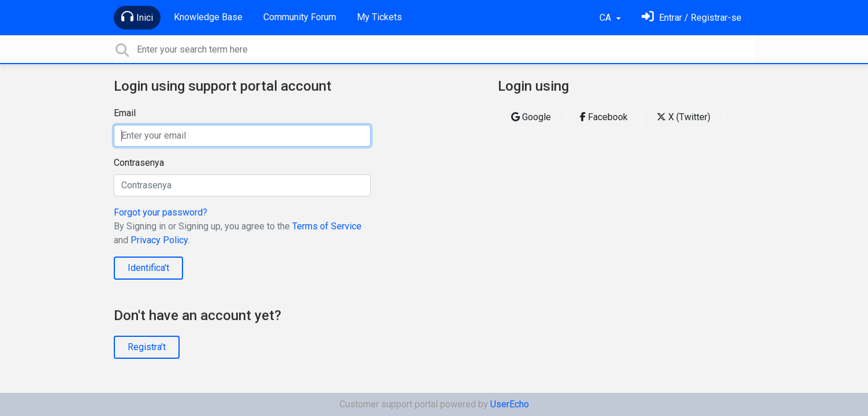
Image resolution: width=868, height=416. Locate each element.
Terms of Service (327, 226)
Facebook (604, 117)
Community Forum (300, 17)
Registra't (147, 347)
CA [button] (606, 18)
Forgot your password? (161, 212)
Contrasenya (139, 163)
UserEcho (510, 404)
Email (125, 113)
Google (531, 117)
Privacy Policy (159, 240)
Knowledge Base (208, 17)
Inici (137, 17)
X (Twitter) (683, 117)
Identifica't (148, 268)
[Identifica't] (692, 18)
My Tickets (379, 17)
